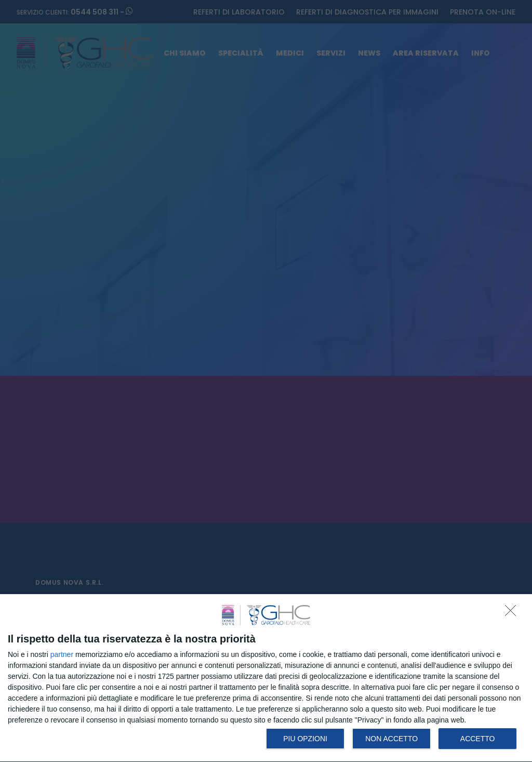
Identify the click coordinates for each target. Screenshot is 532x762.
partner (62, 654)
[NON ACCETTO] (513, 613)
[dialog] (266, 678)
